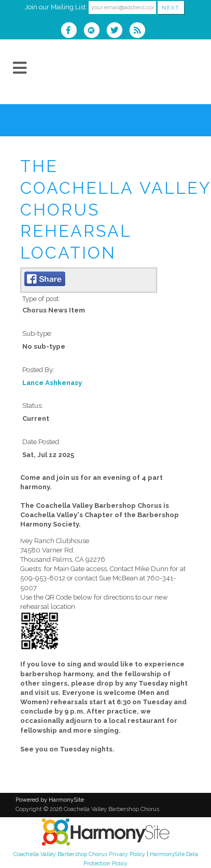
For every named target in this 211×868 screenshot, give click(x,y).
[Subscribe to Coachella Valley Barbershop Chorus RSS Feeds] (140, 31)
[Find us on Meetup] (95, 31)
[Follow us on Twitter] (118, 31)
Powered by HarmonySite (50, 800)
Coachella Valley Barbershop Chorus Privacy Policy (79, 854)
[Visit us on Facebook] (72, 31)
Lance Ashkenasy (52, 383)
